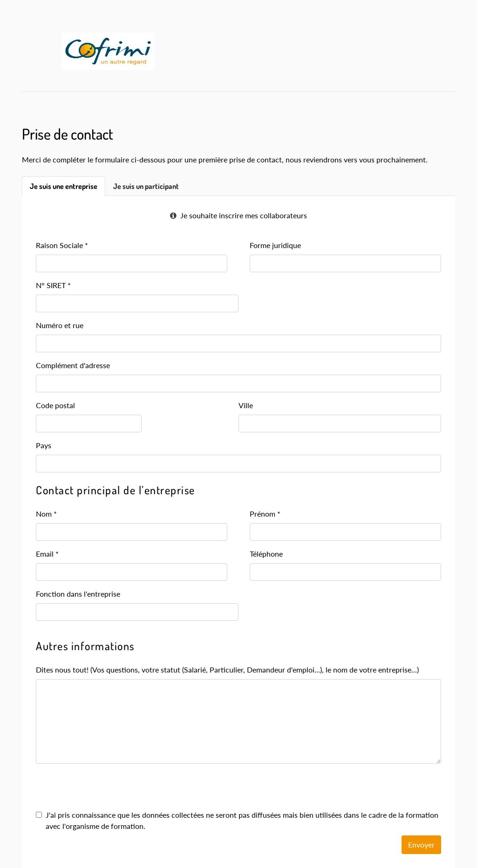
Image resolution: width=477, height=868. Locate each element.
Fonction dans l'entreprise (78, 594)
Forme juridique (275, 245)
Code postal (55, 405)
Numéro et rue (60, 325)
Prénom (265, 514)
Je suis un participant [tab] (146, 186)
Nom (46, 514)
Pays (44, 445)
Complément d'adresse (73, 365)
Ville (246, 405)
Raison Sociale (62, 245)
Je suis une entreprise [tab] (64, 186)
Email (47, 554)
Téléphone (266, 554)
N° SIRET (53, 285)
